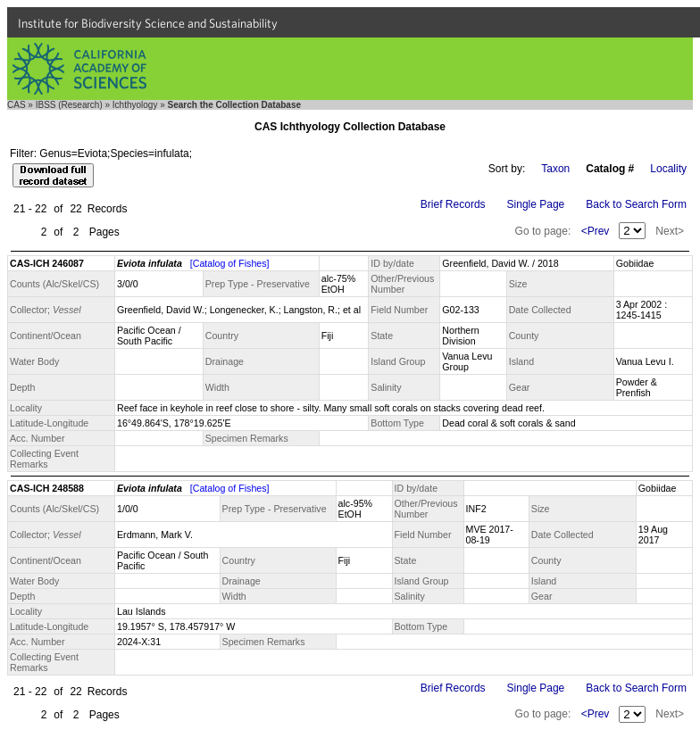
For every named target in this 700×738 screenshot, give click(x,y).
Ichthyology (135, 105)
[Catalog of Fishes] (230, 263)
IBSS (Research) (69, 105)
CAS (17, 105)
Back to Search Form (636, 204)
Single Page (536, 204)
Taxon (555, 169)
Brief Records (453, 204)
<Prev (596, 231)
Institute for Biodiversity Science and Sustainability (148, 23)
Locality (668, 169)
